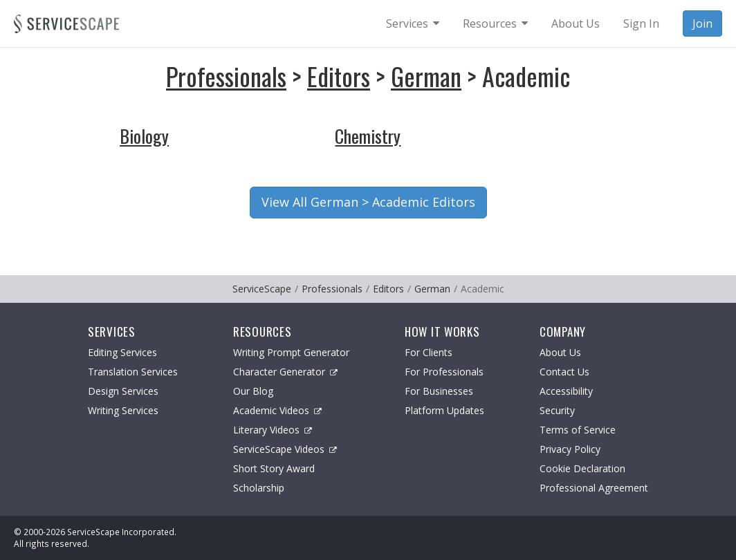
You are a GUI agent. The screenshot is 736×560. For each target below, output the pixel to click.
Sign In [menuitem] (641, 24)
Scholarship (259, 488)
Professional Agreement (594, 488)
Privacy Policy (570, 449)
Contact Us (564, 372)
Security (557, 410)
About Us (560, 352)
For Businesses (439, 391)
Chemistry (368, 136)
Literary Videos (273, 430)
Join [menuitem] (702, 24)
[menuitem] (413, 24)
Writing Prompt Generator (291, 352)
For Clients (429, 352)
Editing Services (122, 352)
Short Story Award (274, 468)
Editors (339, 76)
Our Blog (253, 391)
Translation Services (133, 372)
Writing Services (123, 410)
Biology (144, 136)
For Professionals (444, 372)
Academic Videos (277, 410)
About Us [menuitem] (576, 24)
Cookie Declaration (582, 468)
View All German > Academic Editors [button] (368, 202)
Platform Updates (444, 410)
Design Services (123, 391)
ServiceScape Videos (285, 449)
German (426, 76)
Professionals (226, 76)
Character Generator (285, 372)
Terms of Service (578, 430)
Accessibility (566, 391)
